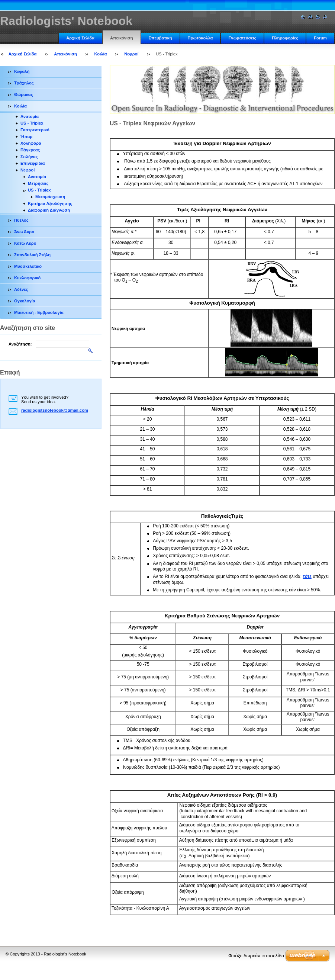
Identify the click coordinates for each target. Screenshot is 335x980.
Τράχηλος (24, 83)
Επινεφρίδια (33, 163)
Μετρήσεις (38, 183)
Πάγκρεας (30, 150)
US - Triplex (32, 123)
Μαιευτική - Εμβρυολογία (39, 312)
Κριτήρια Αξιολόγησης (50, 203)
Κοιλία (101, 54)
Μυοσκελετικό (28, 266)
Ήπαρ (26, 136)
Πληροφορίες (285, 38)
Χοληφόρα (31, 143)
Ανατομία (30, 116)
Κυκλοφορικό (27, 278)
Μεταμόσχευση (50, 197)
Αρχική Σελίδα (80, 38)
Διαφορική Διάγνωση (49, 210)
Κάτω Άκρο (25, 243)
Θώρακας (24, 94)
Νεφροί (131, 54)
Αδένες (21, 289)
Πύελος (21, 220)
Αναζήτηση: (20, 344)
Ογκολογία (25, 301)
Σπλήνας (29, 157)
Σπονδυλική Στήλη (32, 255)
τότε (307, 576)
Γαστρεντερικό (35, 130)
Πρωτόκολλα (200, 38)
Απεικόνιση (122, 38)
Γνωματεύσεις (242, 38)
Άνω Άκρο (24, 232)
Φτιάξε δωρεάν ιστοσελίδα (256, 956)
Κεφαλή (22, 71)
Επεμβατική (160, 38)
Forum (320, 38)
